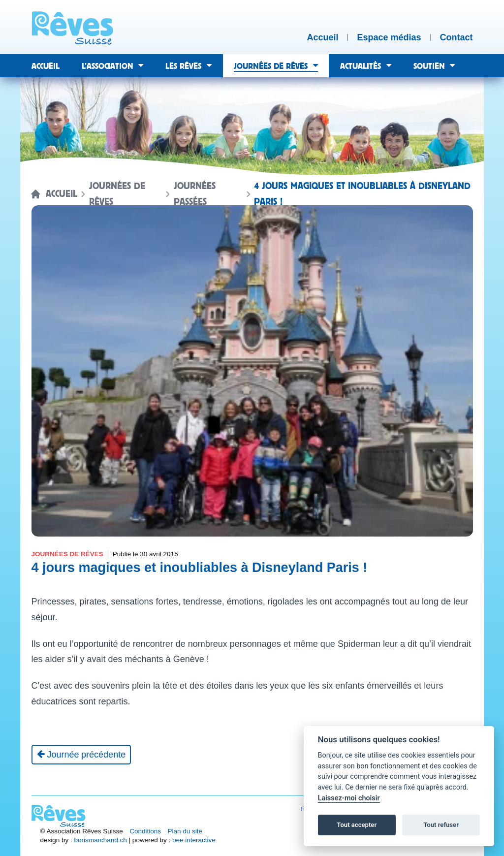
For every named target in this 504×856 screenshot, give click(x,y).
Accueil (62, 194)
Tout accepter (357, 825)
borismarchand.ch (101, 840)
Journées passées (195, 194)
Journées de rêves (117, 194)
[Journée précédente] (81, 755)
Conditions (145, 831)
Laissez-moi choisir (349, 798)
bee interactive (194, 840)
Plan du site (185, 831)
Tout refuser (441, 825)
